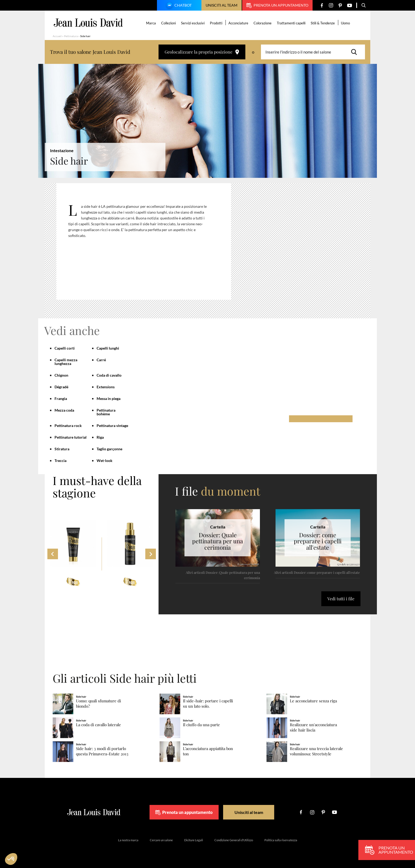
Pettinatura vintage (112, 426)
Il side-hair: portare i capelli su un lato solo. (208, 704)
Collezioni (168, 23)
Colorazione (263, 23)
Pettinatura (71, 36)
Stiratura (62, 449)
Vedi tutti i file (341, 599)
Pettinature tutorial (71, 437)
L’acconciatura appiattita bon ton (208, 751)
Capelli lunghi (108, 348)
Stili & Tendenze (323, 23)
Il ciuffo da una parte (201, 725)
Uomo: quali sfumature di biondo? (98, 704)
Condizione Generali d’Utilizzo (234, 840)
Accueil (57, 36)
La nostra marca (128, 840)
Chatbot (178, 6)
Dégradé (61, 387)
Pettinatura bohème (106, 412)
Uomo (345, 23)
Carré (101, 360)
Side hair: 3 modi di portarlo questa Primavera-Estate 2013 (102, 751)
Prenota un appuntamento (277, 5)
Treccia (60, 461)
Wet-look (105, 461)
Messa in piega (109, 398)
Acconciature (238, 23)
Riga (100, 437)
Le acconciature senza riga (313, 701)
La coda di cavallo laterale (98, 725)
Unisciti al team (222, 5)
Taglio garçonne (109, 449)
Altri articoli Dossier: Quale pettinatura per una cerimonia (223, 575)
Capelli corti (65, 348)
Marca (151, 23)
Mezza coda (64, 410)
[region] (148, 244)
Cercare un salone (161, 840)
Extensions (106, 387)
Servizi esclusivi (193, 23)
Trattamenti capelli (291, 23)
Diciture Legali (194, 840)
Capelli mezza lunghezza (66, 362)
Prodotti (216, 23)
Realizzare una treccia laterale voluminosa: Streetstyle (316, 751)
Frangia (61, 398)
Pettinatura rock (68, 426)
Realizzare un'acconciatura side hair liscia (313, 727)
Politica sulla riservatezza (281, 840)
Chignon (61, 375)
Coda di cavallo (109, 375)
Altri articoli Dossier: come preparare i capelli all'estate (317, 572)
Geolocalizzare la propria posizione (202, 52)
